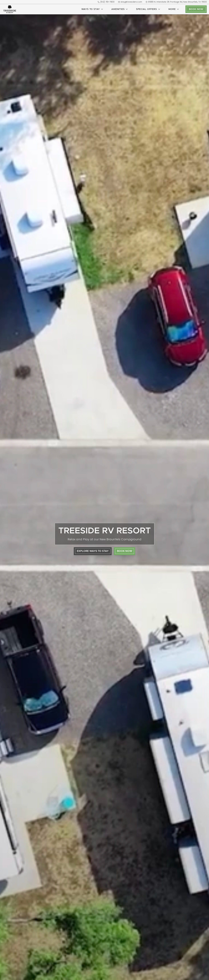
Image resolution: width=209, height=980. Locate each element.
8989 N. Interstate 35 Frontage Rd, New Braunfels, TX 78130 (176, 2)
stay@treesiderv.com (130, 2)
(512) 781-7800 (106, 2)
